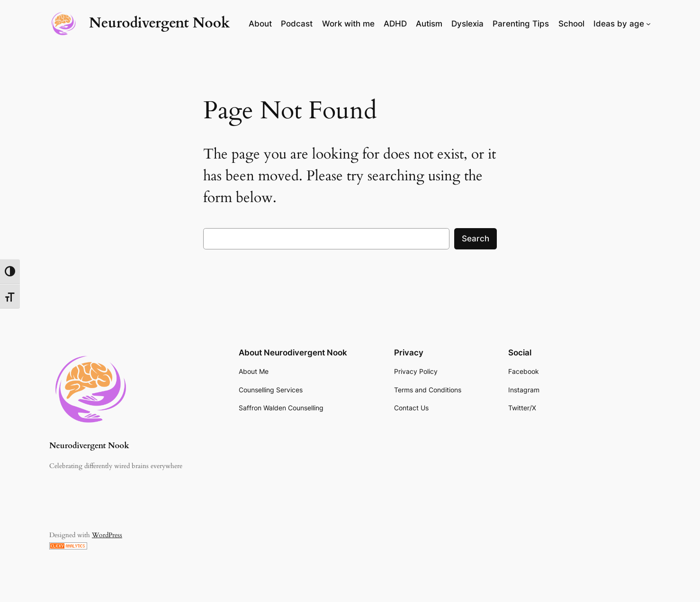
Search (476, 239)
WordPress (107, 535)
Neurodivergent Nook (159, 23)
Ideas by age (619, 24)
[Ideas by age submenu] (648, 24)
